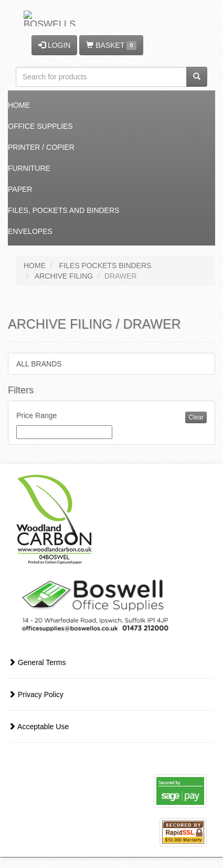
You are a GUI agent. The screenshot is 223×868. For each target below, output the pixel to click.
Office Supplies (40, 126)
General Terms (37, 662)
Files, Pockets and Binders (63, 210)
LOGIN (54, 45)
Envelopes (30, 231)
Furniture (29, 168)
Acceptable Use (39, 727)
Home (19, 105)
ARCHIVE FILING (64, 276)
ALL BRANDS (39, 364)
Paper (20, 189)
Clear (196, 417)
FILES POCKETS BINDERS (105, 265)
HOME (35, 265)
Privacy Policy (36, 695)
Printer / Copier (41, 147)
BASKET (111, 45)
